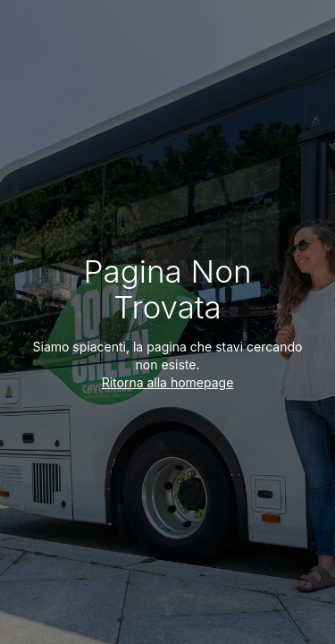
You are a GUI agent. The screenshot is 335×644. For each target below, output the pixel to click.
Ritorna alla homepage (168, 382)
